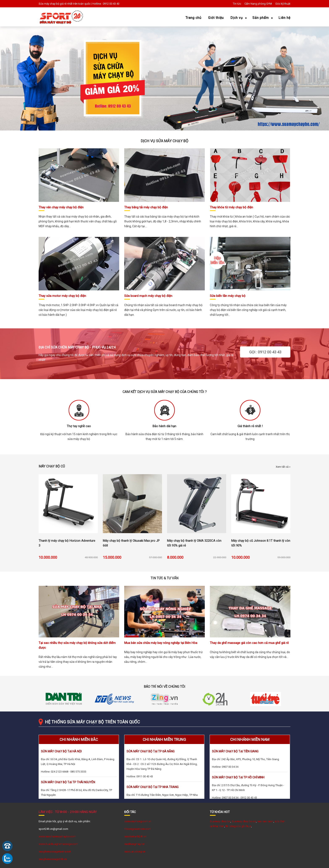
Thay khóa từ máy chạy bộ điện (231, 207)
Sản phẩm (261, 18)
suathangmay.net (134, 844)
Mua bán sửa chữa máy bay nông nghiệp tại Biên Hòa (161, 643)
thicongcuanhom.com (138, 829)
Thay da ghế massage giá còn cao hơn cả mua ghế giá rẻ (249, 643)
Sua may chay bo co (244, 821)
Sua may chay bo (220, 821)
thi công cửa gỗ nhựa (238, 826)
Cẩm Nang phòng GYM (258, 4)
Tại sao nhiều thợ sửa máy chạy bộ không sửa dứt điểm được (77, 645)
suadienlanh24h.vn (135, 836)
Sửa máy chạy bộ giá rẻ (53, 4)
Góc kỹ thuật (283, 4)
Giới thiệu (216, 18)
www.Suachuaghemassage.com (58, 844)
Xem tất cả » (283, 467)
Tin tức (237, 4)
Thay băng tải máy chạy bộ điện (146, 207)
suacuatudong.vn (135, 852)
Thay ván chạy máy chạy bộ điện (61, 207)
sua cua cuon (265, 821)
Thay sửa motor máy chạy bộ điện (62, 296)
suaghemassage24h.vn (53, 859)
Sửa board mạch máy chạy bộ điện (148, 296)
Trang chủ (193, 18)
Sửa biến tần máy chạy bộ (228, 296)
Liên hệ (284, 18)
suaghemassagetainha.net (55, 852)
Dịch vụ (237, 18)
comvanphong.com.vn (138, 821)
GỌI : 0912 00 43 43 (265, 352)
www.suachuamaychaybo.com (57, 836)
